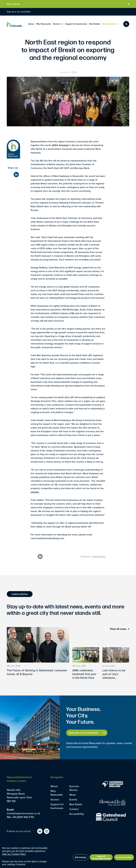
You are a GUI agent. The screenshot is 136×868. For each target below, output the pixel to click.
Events (73, 799)
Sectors (55, 799)
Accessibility (77, 814)
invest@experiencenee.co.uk (23, 813)
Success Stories (74, 788)
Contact (74, 809)
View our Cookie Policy (14, 854)
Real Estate (76, 804)
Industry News (99, 556)
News (73, 795)
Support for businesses (57, 806)
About (54, 786)
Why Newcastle (57, 793)
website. (35, 492)
